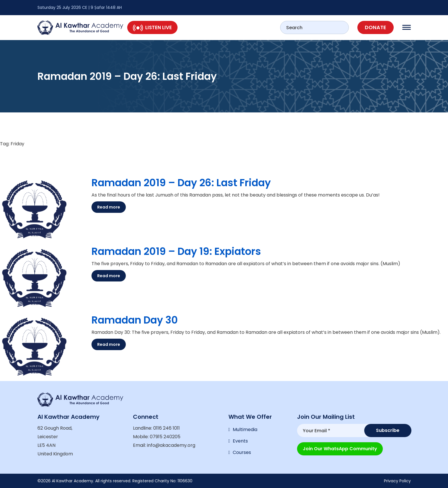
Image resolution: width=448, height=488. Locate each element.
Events (240, 441)
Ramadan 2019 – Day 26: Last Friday (181, 183)
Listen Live (152, 27)
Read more (109, 207)
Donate (376, 27)
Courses (242, 452)
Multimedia (245, 430)
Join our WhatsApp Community (340, 449)
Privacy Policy (397, 481)
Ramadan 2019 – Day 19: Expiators (176, 251)
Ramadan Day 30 (135, 320)
